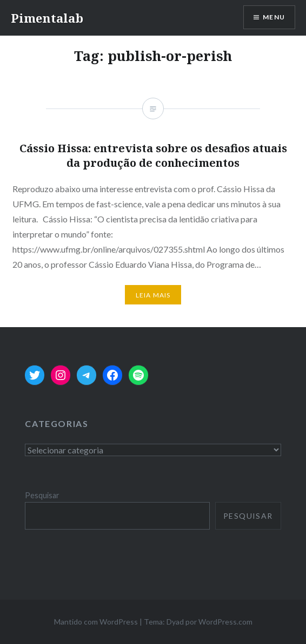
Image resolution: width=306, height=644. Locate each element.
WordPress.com (225, 622)
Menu (274, 17)
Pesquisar (42, 495)
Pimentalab (47, 18)
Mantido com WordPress (96, 622)
